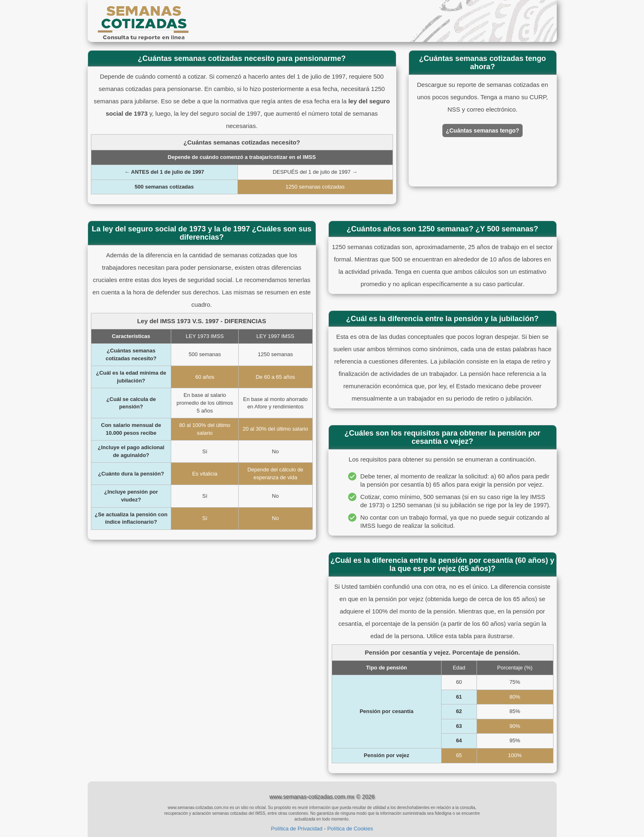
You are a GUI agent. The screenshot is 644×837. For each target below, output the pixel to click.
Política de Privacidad (297, 829)
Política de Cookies (350, 829)
